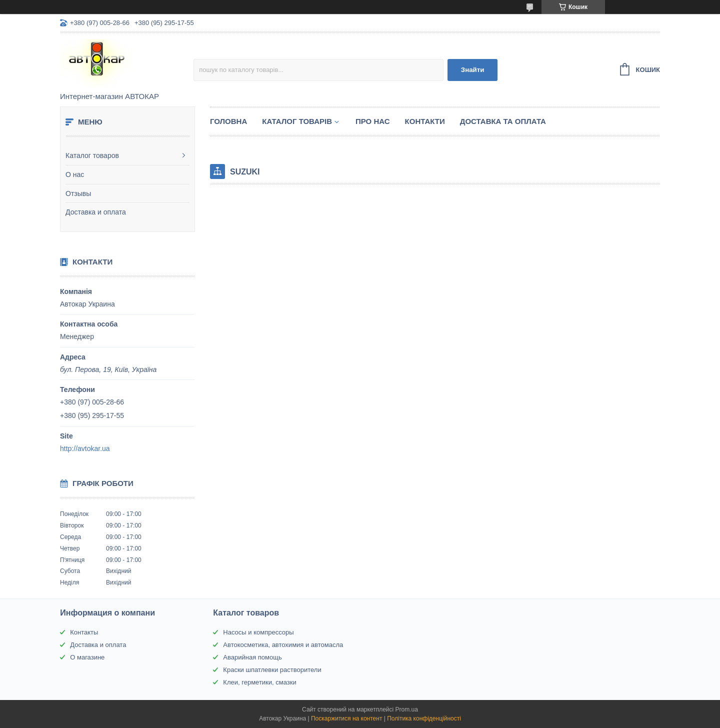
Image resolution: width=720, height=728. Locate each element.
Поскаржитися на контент (346, 718)
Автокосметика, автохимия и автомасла (283, 645)
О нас (75, 174)
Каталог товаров (92, 155)
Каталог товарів (297, 121)
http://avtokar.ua (85, 448)
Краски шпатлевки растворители (272, 670)
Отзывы (78, 193)
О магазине (87, 657)
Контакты (84, 632)
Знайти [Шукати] (473, 70)
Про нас (373, 121)
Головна (228, 121)
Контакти (425, 121)
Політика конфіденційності (424, 718)
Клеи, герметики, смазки (259, 682)
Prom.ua (407, 709)
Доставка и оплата (96, 212)
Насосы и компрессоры (258, 632)
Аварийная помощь (252, 657)
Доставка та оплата (503, 121)
